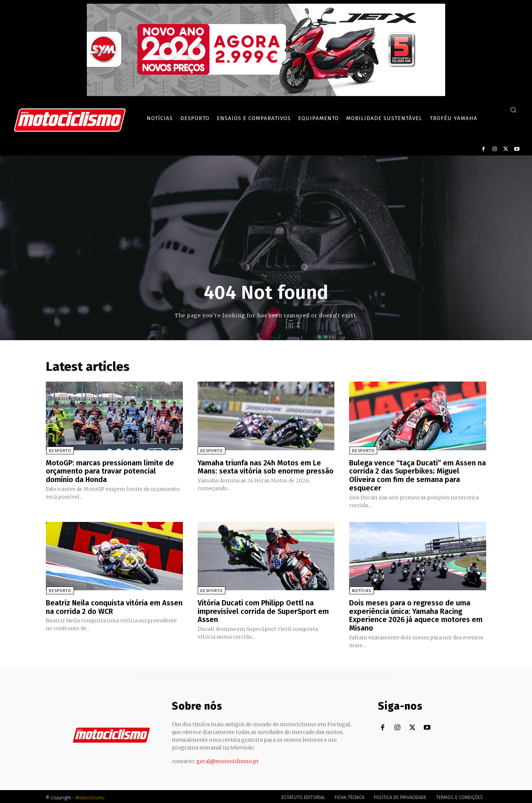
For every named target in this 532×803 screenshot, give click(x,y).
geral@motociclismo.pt (228, 759)
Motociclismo (90, 795)
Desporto (60, 451)
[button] (513, 110)
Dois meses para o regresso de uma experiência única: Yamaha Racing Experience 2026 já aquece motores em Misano (416, 614)
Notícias (361, 590)
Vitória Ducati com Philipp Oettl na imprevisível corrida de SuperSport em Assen (264, 610)
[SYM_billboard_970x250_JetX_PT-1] (266, 94)
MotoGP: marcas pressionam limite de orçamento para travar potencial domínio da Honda (110, 471)
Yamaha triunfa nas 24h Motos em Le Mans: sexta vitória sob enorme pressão (266, 467)
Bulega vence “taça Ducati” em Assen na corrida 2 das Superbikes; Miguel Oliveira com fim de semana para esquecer (417, 475)
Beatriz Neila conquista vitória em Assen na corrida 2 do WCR (103, 606)
